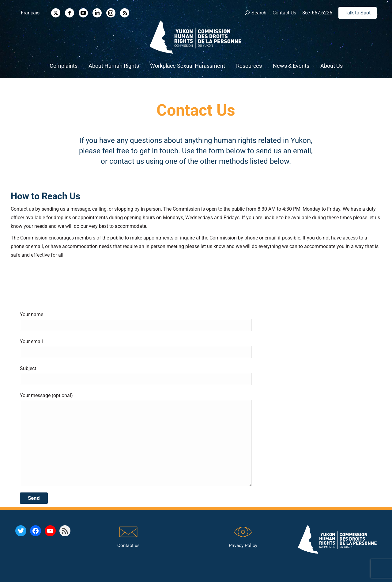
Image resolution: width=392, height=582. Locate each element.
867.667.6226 (317, 13)
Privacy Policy (243, 546)
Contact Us (284, 13)
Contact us (128, 546)
